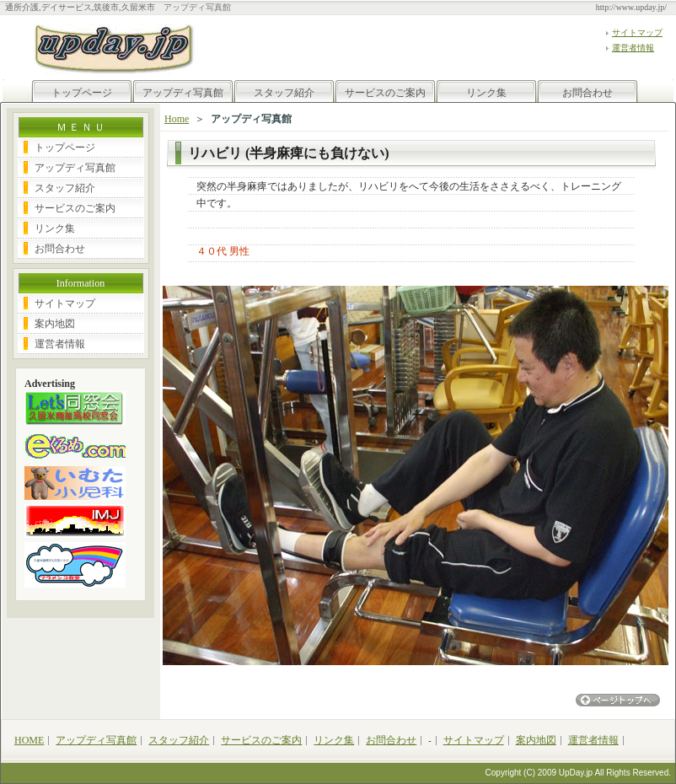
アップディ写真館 (183, 93)
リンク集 (486, 93)
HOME (29, 740)
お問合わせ (587, 93)
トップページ (82, 93)
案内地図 (55, 324)
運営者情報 (633, 48)
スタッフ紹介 (284, 93)
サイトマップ (637, 32)
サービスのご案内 (385, 93)
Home (177, 119)
